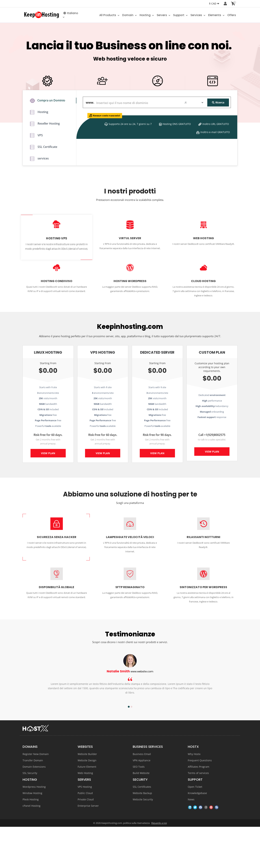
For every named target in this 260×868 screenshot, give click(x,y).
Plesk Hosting (31, 841)
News (191, 841)
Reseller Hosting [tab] (45, 167)
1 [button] (129, 748)
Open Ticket (195, 828)
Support (180, 16)
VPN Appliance (142, 802)
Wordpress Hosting (34, 828)
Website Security (143, 841)
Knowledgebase (197, 834)
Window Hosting (32, 834)
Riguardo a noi (159, 864)
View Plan (48, 496)
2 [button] (131, 748)
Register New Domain (36, 795)
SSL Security (30, 814)
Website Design (87, 802)
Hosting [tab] (39, 153)
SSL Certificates (142, 828)
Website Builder (87, 795)
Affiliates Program (199, 808)
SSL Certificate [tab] (44, 194)
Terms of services (198, 814)
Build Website (141, 814)
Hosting (147, 16)
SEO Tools (139, 808)
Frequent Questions (200, 802)
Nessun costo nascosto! (112, 154)
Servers (163, 16)
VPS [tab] (36, 181)
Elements (216, 16)
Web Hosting (85, 814)
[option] (130, 719)
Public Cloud (85, 834)
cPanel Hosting (32, 847)
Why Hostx (194, 795)
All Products (109, 16)
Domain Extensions (34, 808)
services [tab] (39, 208)
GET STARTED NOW (130, 112)
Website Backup (142, 834)
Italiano (70, 16)
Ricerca (218, 141)
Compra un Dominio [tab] (48, 140)
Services (198, 16)
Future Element (87, 808)
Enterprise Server (88, 847)
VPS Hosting (85, 828)
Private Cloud (86, 841)
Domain (129, 16)
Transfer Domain (33, 802)
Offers (232, 16)
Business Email (142, 795)
